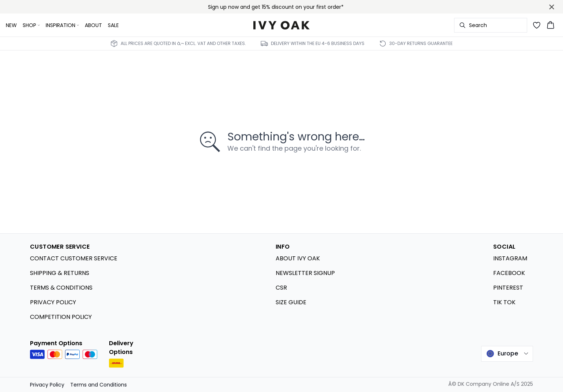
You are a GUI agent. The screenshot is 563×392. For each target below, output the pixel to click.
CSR (281, 288)
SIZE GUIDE (291, 302)
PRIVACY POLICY (53, 302)
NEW (11, 25)
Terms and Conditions (99, 385)
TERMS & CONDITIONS (61, 288)
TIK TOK (504, 302)
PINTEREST (508, 288)
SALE (113, 25)
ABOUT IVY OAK (298, 258)
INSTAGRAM (510, 258)
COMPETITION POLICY (61, 317)
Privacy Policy (47, 385)
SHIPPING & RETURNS (60, 273)
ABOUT (93, 25)
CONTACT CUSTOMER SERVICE (74, 258)
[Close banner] (552, 7)
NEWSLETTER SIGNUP (305, 273)
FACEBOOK (509, 273)
